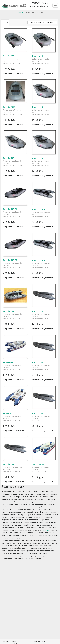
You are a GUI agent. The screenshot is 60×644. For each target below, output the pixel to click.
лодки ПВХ (46, 530)
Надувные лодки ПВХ (10, 641)
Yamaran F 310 (8, 413)
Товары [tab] (5, 23)
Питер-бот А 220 (9, 56)
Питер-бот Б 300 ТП (38, 260)
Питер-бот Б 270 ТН (10, 209)
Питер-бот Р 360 (37, 311)
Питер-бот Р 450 (37, 413)
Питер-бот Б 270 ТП (10, 260)
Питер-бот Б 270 (37, 107)
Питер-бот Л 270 (9, 107)
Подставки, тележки (39, 641)
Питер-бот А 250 (37, 56)
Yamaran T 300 (8, 362)
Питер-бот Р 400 (37, 362)
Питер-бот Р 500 (9, 464)
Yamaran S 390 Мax (38, 464)
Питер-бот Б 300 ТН (38, 209)
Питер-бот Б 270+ (9, 158)
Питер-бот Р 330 (9, 311)
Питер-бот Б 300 (37, 158)
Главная (20, 12)
